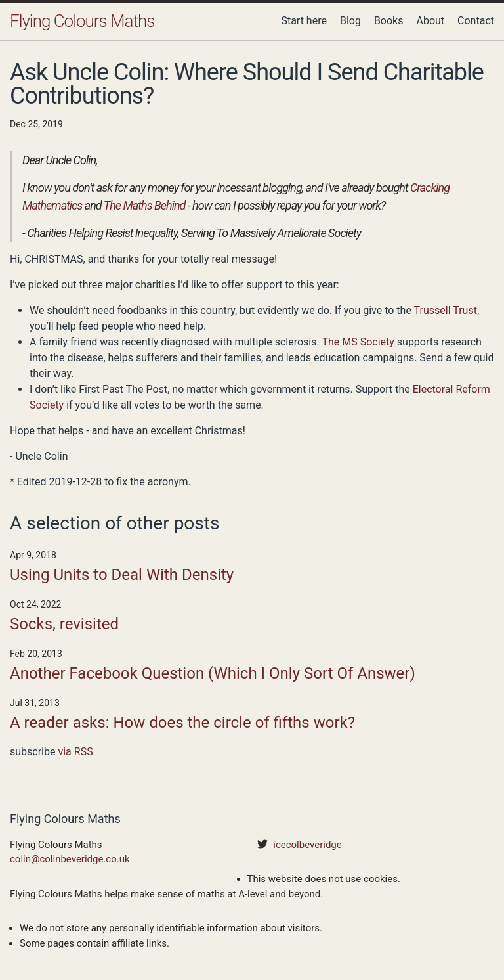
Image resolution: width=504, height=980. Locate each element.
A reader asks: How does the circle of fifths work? (182, 723)
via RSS (75, 752)
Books (389, 21)
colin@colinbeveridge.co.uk (70, 859)
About (430, 21)
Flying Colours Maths (82, 21)
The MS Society (358, 342)
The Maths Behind (145, 205)
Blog (350, 21)
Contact (476, 21)
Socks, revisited (64, 624)
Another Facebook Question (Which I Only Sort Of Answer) (213, 673)
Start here (304, 21)
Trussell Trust (446, 310)
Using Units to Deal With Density (122, 575)
